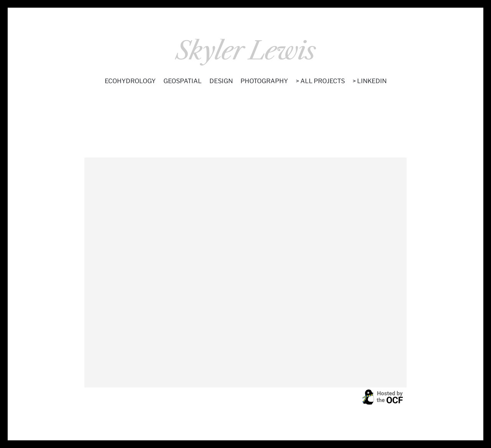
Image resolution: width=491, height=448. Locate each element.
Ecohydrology (130, 81)
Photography (264, 81)
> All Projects (320, 81)
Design (221, 81)
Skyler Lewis (245, 51)
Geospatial (183, 81)
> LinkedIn (370, 81)
